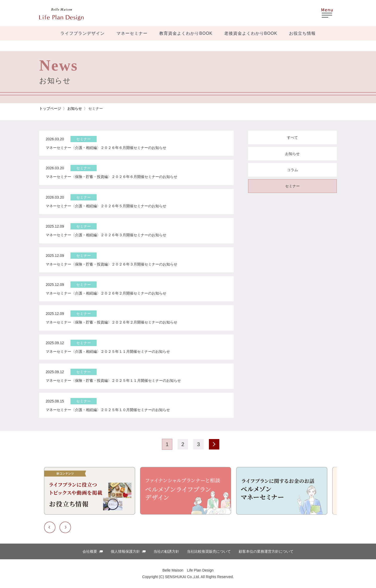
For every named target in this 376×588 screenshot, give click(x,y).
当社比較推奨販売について (209, 551)
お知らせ (75, 108)
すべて (292, 137)
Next (65, 527)
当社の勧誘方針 (166, 551)
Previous (50, 527)
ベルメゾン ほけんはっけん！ (61, 14)
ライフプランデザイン (83, 33)
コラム (292, 170)
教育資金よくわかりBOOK (186, 33)
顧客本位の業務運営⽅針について (266, 551)
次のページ (214, 444)
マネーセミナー (132, 33)
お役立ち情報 (302, 33)
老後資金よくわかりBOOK (251, 33)
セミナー (292, 186)
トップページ (50, 108)
